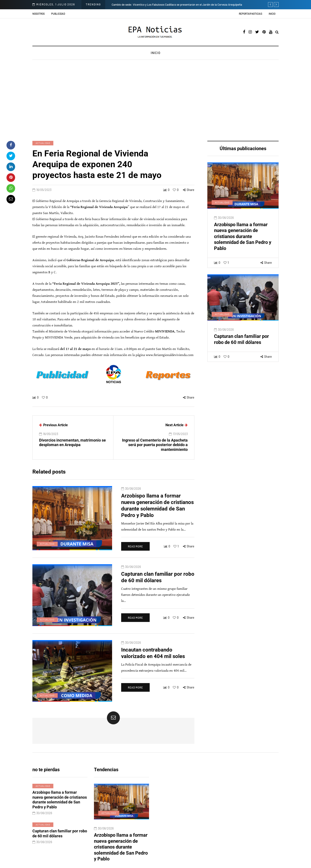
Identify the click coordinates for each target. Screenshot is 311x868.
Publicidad (58, 14)
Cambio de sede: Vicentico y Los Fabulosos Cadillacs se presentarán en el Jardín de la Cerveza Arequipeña (177, 5)
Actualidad (43, 143)
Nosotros (39, 14)
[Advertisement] (155, 101)
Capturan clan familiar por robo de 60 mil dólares (241, 349)
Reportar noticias (251, 14)
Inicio (272, 14)
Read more (122, 549)
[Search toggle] (277, 32)
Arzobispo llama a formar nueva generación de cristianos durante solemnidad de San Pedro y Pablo (243, 246)
